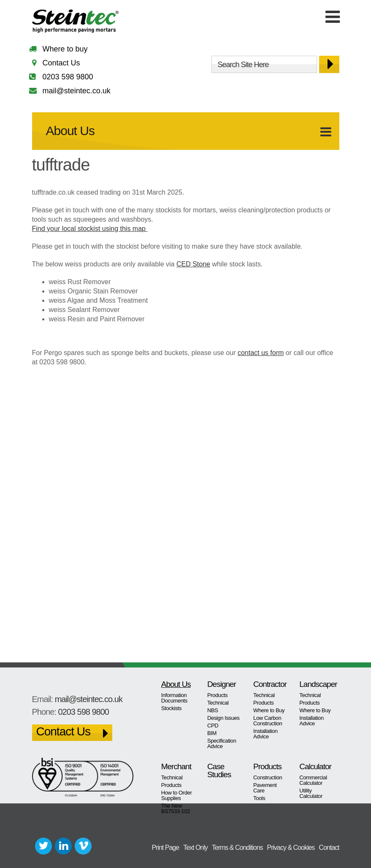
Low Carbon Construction (268, 721)
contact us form (261, 353)
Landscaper (316, 684)
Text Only (195, 848)
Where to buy (65, 49)
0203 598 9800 (68, 77)
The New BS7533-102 (176, 808)
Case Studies (219, 770)
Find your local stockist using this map (90, 229)
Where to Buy (269, 710)
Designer (222, 684)
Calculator (315, 766)
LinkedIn (63, 846)
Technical (218, 703)
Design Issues (223, 718)
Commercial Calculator (313, 780)
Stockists (172, 708)
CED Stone (193, 264)
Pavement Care (265, 788)
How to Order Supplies (177, 795)
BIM (212, 733)
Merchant (176, 766)
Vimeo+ (83, 846)
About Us (70, 131)
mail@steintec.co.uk (77, 91)
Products (217, 695)
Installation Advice (265, 734)
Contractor (270, 684)
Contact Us (61, 63)
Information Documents (174, 698)
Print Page (165, 848)
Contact (329, 848)
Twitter (43, 846)
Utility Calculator (311, 793)
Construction (268, 777)
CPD (213, 726)
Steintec (76, 23)
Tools (259, 798)
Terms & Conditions (237, 848)
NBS (213, 710)
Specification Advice (222, 743)
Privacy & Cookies (291, 848)
